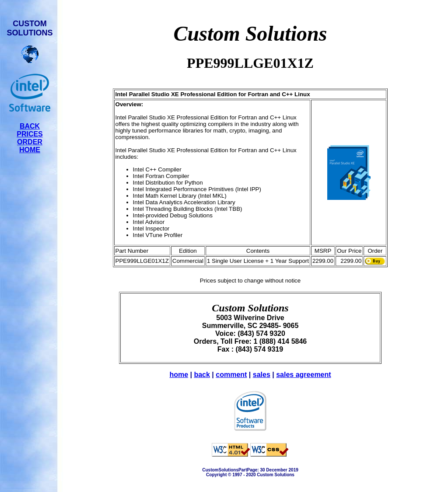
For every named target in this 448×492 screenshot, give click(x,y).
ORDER (30, 142)
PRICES (30, 134)
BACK (30, 126)
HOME (30, 150)
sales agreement (303, 375)
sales (262, 375)
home (179, 375)
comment (231, 375)
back (202, 375)
